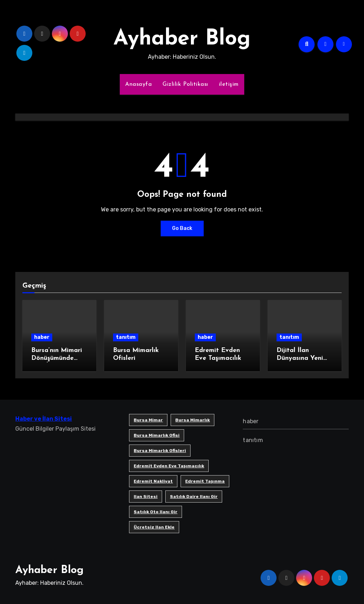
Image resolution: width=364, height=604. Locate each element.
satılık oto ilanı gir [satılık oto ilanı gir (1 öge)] (156, 512)
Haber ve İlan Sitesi (44, 419)
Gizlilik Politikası (185, 84)
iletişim (229, 84)
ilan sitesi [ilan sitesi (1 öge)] (146, 497)
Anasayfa (138, 84)
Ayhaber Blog (182, 39)
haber (42, 337)
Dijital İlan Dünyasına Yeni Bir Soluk (300, 358)
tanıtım (126, 337)
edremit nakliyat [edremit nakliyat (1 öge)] (153, 481)
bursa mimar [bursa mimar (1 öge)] (148, 420)
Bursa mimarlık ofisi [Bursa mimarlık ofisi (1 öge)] (157, 435)
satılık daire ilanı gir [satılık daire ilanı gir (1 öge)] (194, 497)
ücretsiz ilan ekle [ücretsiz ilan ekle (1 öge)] (154, 527)
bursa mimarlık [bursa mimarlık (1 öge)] (192, 420)
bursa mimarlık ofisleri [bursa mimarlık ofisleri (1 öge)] (160, 451)
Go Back (182, 228)
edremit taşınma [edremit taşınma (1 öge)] (205, 481)
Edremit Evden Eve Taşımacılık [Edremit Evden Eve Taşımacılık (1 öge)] (169, 466)
